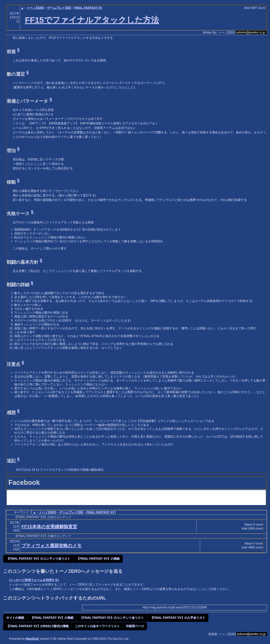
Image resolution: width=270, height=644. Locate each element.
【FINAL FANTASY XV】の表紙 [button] (98, 559)
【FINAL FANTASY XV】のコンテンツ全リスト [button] (38, 559)
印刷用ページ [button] (135, 626)
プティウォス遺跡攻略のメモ (52, 545)
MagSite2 (32, 639)
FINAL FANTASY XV (88, 8)
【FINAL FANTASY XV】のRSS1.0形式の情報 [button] (37, 626)
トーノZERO (35, 8)
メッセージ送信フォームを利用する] (34, 580)
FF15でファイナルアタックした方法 (92, 20)
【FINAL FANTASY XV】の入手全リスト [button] (178, 618)
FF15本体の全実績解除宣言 (49, 527)
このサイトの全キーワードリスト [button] (97, 626)
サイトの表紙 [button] (15, 618)
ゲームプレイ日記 (59, 8)
